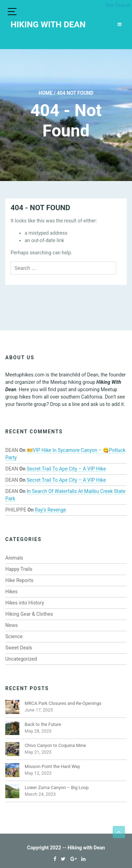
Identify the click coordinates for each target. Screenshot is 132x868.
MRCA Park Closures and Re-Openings (63, 703)
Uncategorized (21, 659)
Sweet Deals (19, 648)
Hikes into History (25, 603)
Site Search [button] (118, 5)
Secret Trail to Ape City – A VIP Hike (66, 469)
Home (46, 93)
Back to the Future (43, 724)
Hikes (11, 592)
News (11, 625)
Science (14, 636)
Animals (14, 558)
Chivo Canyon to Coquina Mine (55, 745)
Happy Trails (19, 569)
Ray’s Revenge (51, 510)
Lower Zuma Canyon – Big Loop (57, 787)
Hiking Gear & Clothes (29, 614)
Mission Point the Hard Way (52, 766)
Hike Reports (19, 580)
